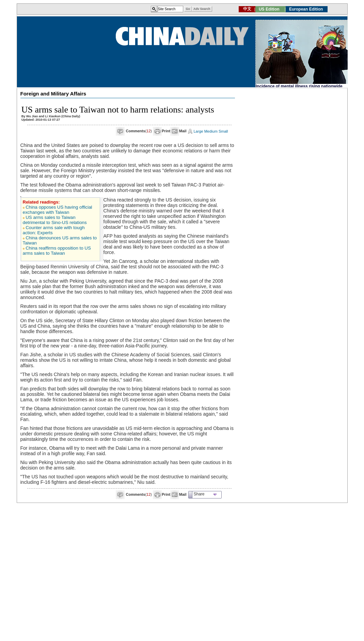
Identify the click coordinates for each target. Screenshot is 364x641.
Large (199, 131)
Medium (211, 131)
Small (223, 131)
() (139, 131)
